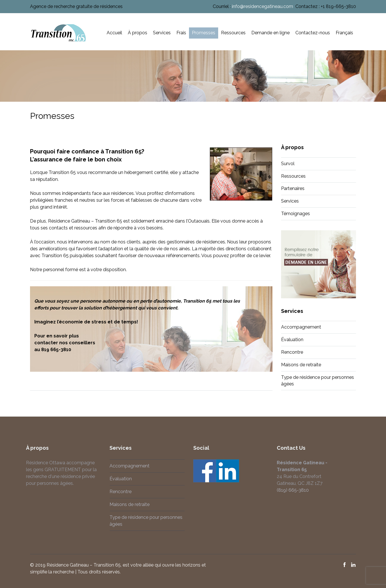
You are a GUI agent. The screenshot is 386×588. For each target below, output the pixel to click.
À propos (138, 33)
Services (162, 33)
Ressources (233, 33)
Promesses (204, 33)
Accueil (114, 33)
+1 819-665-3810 (338, 6)
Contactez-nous (313, 33)
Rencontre (292, 352)
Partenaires (293, 188)
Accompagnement (301, 327)
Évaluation (292, 340)
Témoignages (296, 214)
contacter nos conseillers (65, 343)
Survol (288, 164)
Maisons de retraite (301, 365)
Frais (181, 33)
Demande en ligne (270, 33)
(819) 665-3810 (292, 490)
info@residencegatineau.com (262, 6)
